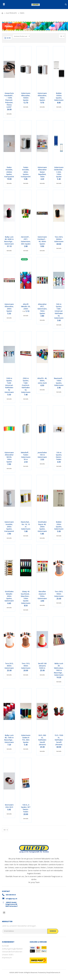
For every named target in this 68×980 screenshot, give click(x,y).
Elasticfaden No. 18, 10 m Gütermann (26, 525)
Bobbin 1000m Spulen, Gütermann (59, 97)
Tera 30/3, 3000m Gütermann (59, 239)
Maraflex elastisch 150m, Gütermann (42, 595)
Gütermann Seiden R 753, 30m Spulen (26, 739)
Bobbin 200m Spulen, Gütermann (59, 525)
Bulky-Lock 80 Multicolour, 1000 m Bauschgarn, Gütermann (59, 669)
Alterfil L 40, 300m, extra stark (42, 381)
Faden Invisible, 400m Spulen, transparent (26, 172)
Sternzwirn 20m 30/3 (9, 806)
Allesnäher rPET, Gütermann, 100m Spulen (42, 309)
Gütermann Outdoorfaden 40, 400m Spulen (43, 240)
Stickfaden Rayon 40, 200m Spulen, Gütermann (42, 526)
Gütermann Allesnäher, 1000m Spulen (26, 97)
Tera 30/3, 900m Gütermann (59, 594)
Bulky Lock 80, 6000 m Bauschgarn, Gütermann (9, 240)
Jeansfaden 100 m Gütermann (42, 455)
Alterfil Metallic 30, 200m (26, 306)
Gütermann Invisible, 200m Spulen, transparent (9, 526)
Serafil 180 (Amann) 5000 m (42, 666)
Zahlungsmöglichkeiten (12, 949)
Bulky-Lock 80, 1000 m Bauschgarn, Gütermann (9, 739)
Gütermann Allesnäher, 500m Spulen (42, 97)
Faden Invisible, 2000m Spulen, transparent (9, 172)
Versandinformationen (12, 952)
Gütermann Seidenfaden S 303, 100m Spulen (59, 172)
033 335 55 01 (11, 895)
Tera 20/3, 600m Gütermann (9, 666)
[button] (66, 5)
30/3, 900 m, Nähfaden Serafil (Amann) (42, 740)
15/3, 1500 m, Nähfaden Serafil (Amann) (59, 740)
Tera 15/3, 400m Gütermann (26, 666)
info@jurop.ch (11, 899)
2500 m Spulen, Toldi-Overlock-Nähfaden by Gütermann (26, 385)
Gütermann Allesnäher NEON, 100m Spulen (9, 457)
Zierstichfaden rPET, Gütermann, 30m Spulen (27, 240)
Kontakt (37, 873)
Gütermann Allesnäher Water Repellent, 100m (42, 172)
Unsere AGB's (8, 955)
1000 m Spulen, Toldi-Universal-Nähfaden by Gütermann (9, 385)
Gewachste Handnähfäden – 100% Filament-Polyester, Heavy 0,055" (10, 100)
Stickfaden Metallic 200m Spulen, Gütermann (9, 596)
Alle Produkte (11, 13)
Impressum (7, 958)
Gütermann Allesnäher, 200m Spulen (9, 308)
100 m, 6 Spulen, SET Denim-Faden (26, 808)
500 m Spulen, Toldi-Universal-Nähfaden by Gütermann (59, 311)
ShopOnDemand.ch (53, 973)
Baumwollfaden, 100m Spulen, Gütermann (60, 382)
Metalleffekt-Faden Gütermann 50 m (26, 456)
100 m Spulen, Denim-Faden (59, 456)
